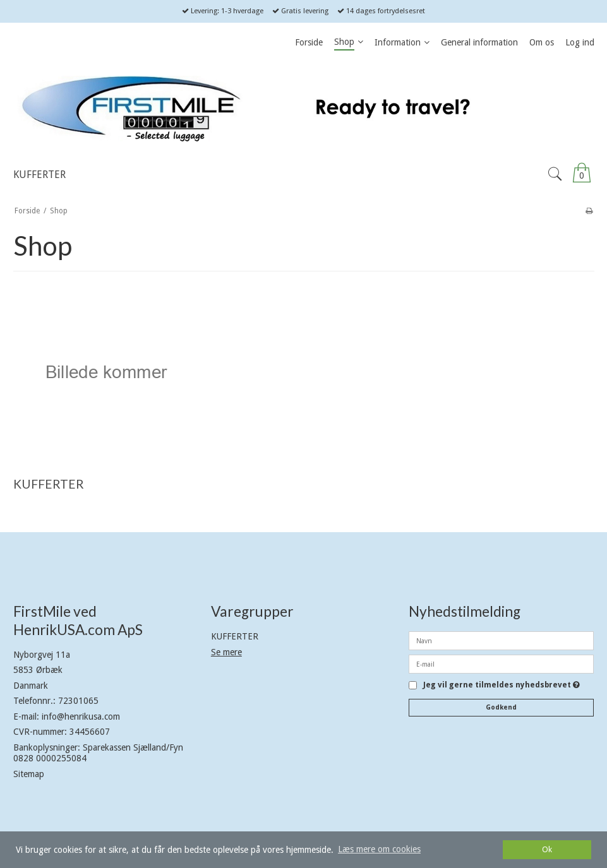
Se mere (226, 652)
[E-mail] (501, 663)
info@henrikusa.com (81, 716)
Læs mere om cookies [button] (379, 849)
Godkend (501, 707)
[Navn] (501, 640)
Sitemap (29, 774)
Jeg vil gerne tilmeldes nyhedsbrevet (502, 685)
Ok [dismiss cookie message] (547, 849)
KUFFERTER (235, 636)
